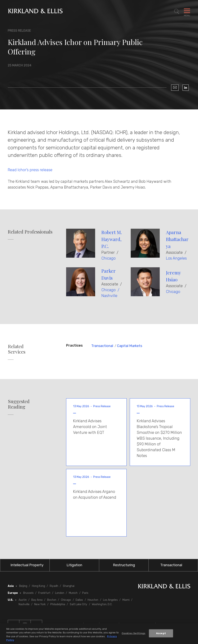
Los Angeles (176, 258)
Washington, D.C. (102, 604)
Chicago (108, 258)
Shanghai (69, 586)
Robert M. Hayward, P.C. (112, 239)
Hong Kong (38, 586)
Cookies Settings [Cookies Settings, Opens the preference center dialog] (134, 633)
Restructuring (124, 565)
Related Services (17, 349)
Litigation (74, 565)
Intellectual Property (27, 565)
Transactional (102, 346)
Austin (23, 600)
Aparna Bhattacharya (177, 239)
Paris (85, 593)
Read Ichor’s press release (30, 170)
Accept (161, 633)
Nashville (109, 296)
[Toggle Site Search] (177, 12)
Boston (52, 600)
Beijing (23, 586)
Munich (73, 593)
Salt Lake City (79, 604)
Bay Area (37, 600)
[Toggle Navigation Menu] (187, 12)
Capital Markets (130, 346)
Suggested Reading (19, 404)
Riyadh (54, 586)
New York (40, 604)
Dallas (79, 600)
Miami (126, 600)
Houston (93, 600)
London (60, 593)
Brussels (28, 593)
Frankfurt (44, 593)
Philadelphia (58, 604)
